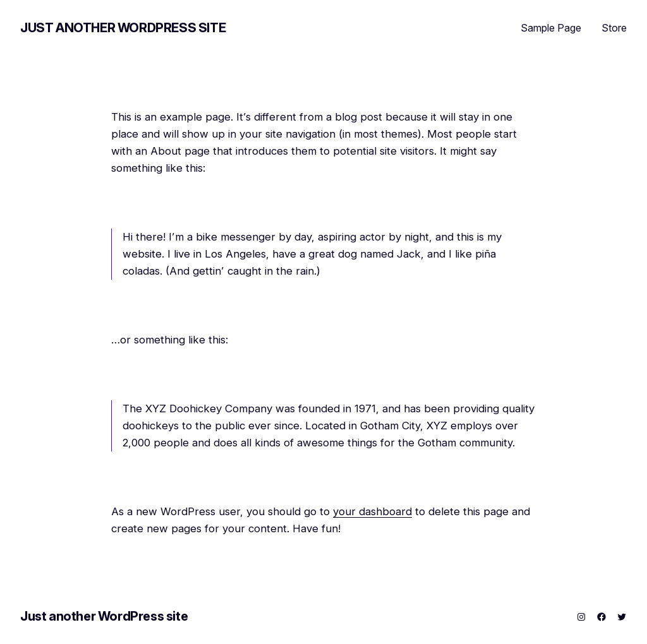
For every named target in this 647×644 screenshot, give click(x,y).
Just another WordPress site (123, 28)
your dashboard (372, 511)
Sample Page (551, 28)
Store (614, 28)
